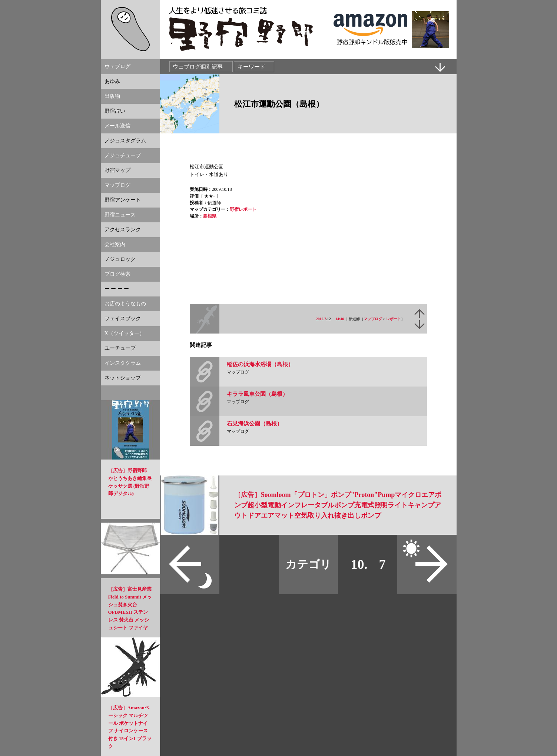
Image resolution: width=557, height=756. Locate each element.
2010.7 (321, 319)
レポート (394, 319)
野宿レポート (243, 209)
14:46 (340, 319)
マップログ (373, 319)
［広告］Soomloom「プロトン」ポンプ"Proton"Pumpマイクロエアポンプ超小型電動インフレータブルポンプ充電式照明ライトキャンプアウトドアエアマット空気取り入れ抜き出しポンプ (338, 505)
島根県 (210, 216)
